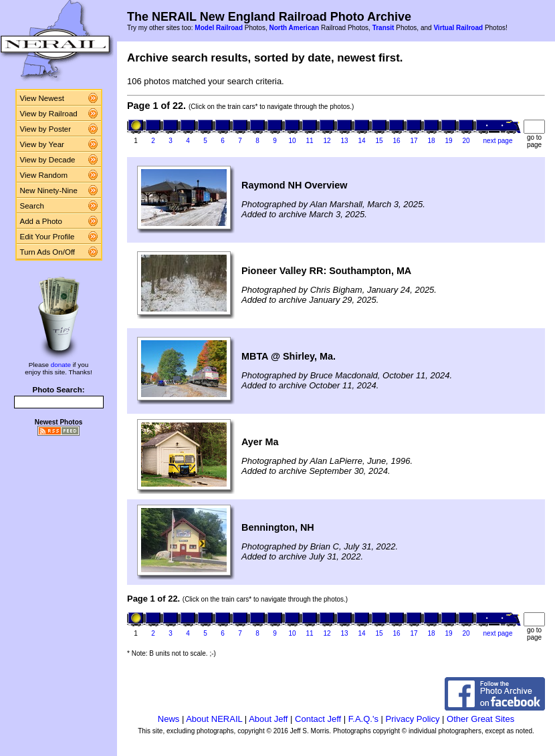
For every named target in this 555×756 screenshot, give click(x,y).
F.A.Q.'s (363, 719)
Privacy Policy (413, 719)
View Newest (42, 98)
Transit (383, 28)
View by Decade (48, 160)
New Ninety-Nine (49, 191)
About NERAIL (214, 719)
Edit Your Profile (47, 237)
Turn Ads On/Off (48, 252)
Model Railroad (219, 28)
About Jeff (268, 719)
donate (61, 365)
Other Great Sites (480, 719)
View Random (44, 175)
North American (294, 28)
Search (32, 206)
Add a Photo (41, 221)
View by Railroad (49, 114)
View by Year (42, 144)
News (169, 719)
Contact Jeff (318, 719)
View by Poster (46, 129)
